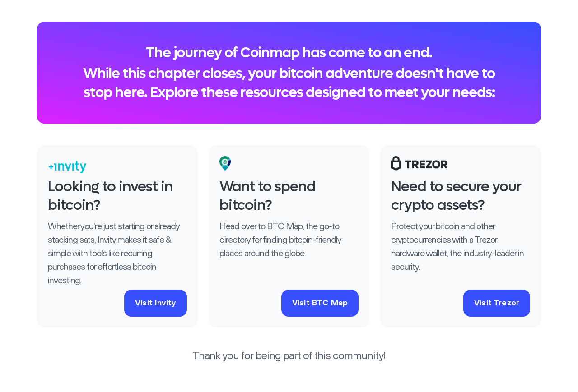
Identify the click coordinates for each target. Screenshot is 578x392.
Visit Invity (156, 303)
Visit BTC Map (320, 303)
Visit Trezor (497, 303)
